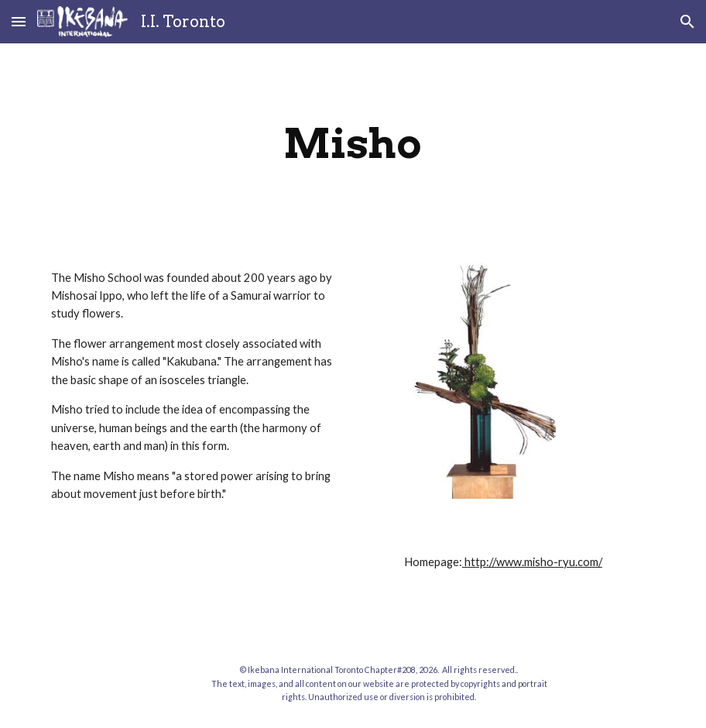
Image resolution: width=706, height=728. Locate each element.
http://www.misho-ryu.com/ (532, 562)
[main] (353, 144)
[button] (19, 21)
